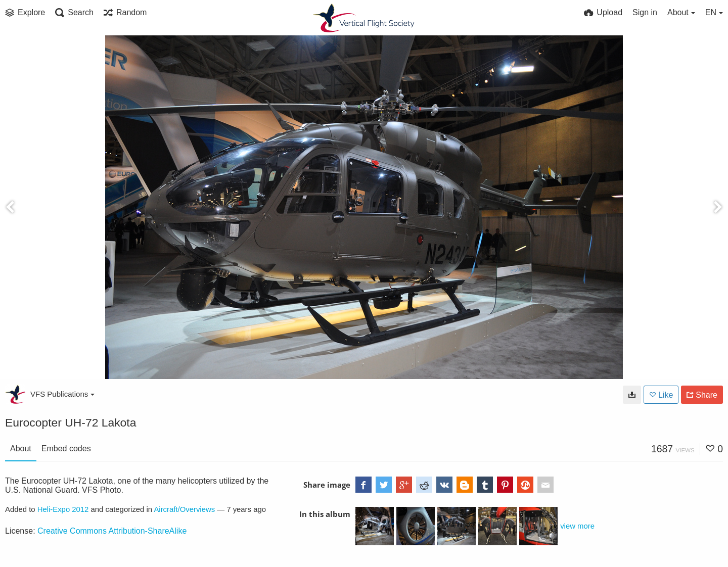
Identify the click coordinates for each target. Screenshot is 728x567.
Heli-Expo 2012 (63, 509)
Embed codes (66, 448)
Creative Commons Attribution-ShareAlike (112, 531)
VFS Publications (62, 394)
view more (577, 526)
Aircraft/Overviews (184, 509)
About (21, 448)
